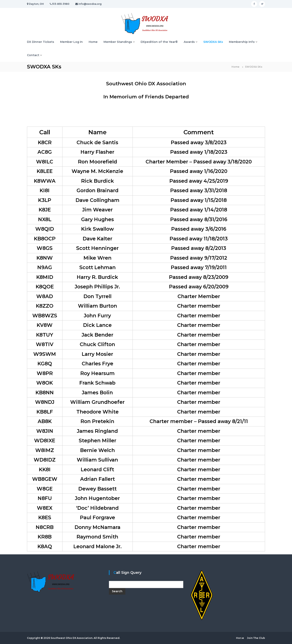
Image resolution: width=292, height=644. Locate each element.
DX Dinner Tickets (41, 42)
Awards (189, 42)
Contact (33, 55)
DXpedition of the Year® (159, 42)
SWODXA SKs (213, 42)
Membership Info (242, 42)
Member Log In (71, 42)
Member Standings (118, 42)
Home (93, 42)
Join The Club (256, 638)
